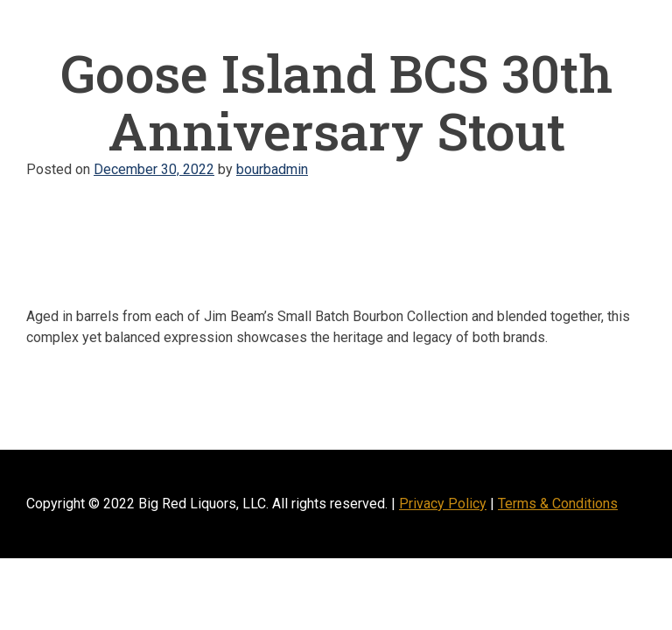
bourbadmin (272, 169)
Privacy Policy (443, 504)
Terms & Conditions (558, 504)
